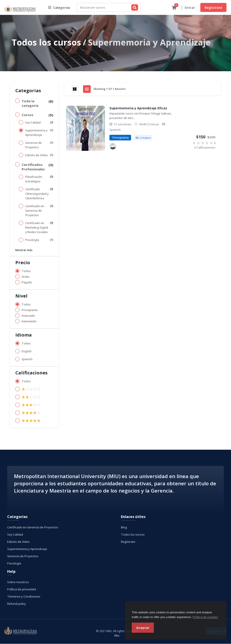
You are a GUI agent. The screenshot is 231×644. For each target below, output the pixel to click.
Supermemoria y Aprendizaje (36, 133)
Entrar (190, 8)
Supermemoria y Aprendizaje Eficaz (138, 108)
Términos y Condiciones (24, 597)
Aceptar (143, 628)
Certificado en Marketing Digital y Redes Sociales (37, 228)
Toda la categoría (30, 103)
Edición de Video (37, 155)
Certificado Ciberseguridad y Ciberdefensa (37, 194)
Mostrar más (24, 250)
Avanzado (28, 316)
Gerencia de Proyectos (33, 145)
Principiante (30, 310)
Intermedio (29, 322)
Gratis (26, 277)
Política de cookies (205, 617)
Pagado (27, 283)
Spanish (27, 359)
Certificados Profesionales (33, 167)
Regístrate (213, 7)
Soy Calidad (33, 123)
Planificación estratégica (34, 179)
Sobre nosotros (18, 582)
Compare (143, 138)
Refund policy (17, 604)
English (27, 352)
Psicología (32, 240)
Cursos (28, 115)
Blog (124, 527)
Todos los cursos (46, 42)
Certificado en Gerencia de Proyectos (35, 211)
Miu (117, 636)
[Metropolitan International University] (113, 146)
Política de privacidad (22, 589)
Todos (26, 271)
